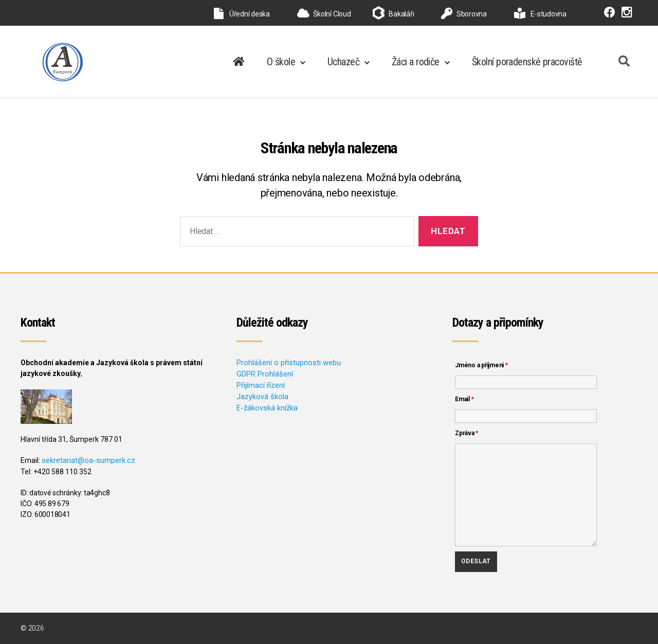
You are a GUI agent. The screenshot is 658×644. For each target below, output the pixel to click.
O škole (281, 62)
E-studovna (540, 14)
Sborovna (464, 14)
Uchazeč (343, 62)
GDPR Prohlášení (264, 373)
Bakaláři (401, 14)
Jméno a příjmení (481, 365)
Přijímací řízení (260, 384)
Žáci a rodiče (416, 62)
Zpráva (467, 433)
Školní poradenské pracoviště (527, 62)
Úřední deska (242, 14)
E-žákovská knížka (266, 406)
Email (464, 399)
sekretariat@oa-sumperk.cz (87, 460)
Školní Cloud (324, 14)
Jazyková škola (261, 395)
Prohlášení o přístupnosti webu (286, 363)
